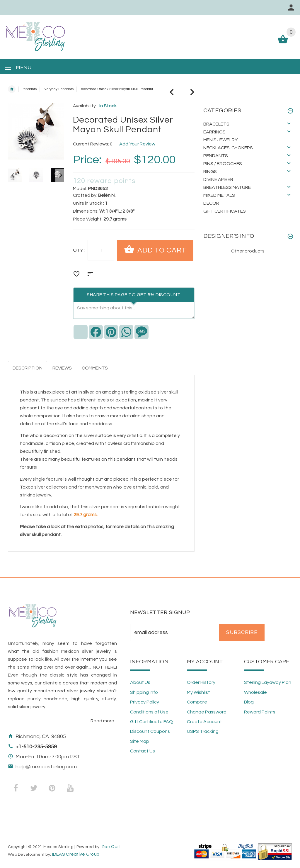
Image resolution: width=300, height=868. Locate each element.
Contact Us (143, 751)
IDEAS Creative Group (75, 854)
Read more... (104, 721)
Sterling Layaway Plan (268, 682)
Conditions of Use (149, 712)
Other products (248, 251)
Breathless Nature (227, 187)
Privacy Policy (145, 702)
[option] (36, 175)
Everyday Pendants (58, 89)
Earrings (214, 132)
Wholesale (255, 692)
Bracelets (216, 124)
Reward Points (260, 712)
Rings (210, 172)
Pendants (29, 89)
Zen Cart (111, 847)
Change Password (207, 712)
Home (12, 89)
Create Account (204, 722)
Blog (249, 702)
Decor (211, 203)
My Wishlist (198, 692)
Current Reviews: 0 (93, 144)
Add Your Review (137, 144)
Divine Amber (218, 179)
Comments (95, 368)
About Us (140, 682)
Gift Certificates (225, 211)
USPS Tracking (203, 731)
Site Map (140, 741)
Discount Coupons (150, 731)
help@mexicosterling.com (46, 767)
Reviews (62, 368)
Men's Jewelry (220, 140)
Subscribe (242, 633)
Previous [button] (12, 175)
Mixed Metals (219, 195)
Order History (201, 682)
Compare (197, 702)
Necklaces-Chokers (228, 148)
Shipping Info (144, 692)
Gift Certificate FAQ (151, 722)
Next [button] (60, 175)
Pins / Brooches (223, 164)
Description (28, 368)
